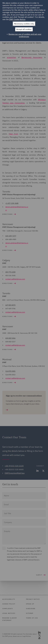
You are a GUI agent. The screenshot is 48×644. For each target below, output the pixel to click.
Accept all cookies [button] (24, 29)
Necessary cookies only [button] (24, 24)
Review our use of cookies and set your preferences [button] (25, 35)
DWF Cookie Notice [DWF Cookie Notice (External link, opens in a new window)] (17, 19)
